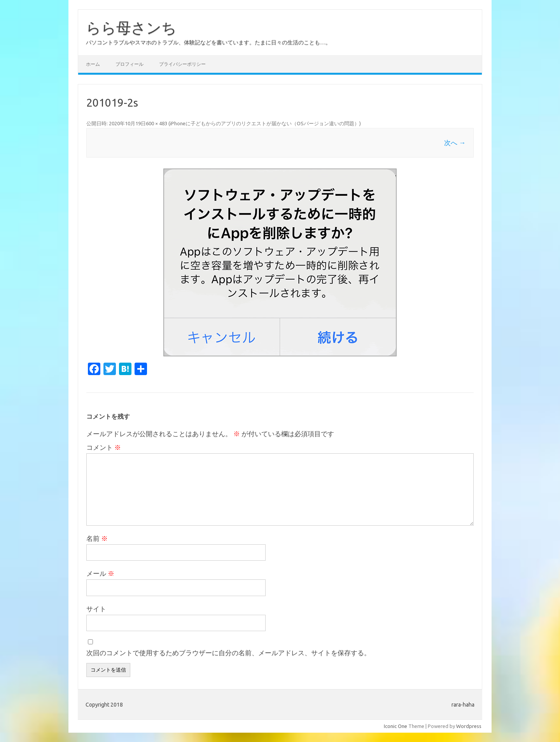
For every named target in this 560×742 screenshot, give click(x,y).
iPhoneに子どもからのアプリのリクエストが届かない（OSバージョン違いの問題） (265, 123)
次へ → (455, 143)
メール (100, 573)
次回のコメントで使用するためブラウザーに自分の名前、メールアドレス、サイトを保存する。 (228, 653)
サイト (96, 609)
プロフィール (129, 64)
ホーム (93, 64)
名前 (97, 538)
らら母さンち (131, 28)
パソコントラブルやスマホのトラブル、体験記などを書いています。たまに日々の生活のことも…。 (208, 42)
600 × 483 (157, 123)
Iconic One (395, 726)
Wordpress (469, 726)
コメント (104, 447)
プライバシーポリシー (182, 64)
